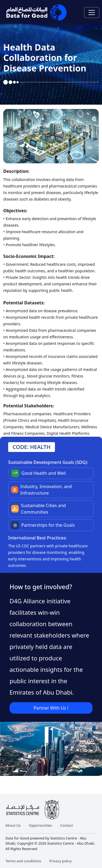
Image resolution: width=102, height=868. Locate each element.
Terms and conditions (23, 861)
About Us (13, 825)
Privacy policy (60, 861)
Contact (67, 825)
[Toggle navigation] (92, 13)
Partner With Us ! (51, 708)
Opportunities (40, 825)
